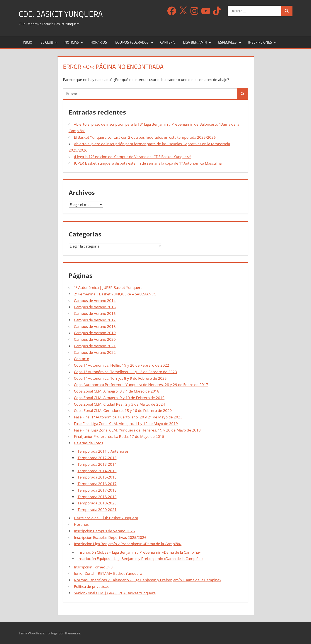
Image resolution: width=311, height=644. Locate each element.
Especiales (230, 42)
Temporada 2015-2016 (97, 477)
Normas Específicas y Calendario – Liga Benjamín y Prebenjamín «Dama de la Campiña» (147, 580)
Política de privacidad (92, 586)
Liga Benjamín (197, 42)
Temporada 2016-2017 (97, 484)
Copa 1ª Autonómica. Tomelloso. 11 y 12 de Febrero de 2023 (125, 372)
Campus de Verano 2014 (95, 300)
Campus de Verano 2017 (95, 320)
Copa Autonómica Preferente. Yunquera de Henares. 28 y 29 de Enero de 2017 (141, 385)
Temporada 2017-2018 (97, 490)
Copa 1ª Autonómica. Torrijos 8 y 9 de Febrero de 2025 (120, 378)
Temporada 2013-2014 (97, 464)
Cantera (167, 42)
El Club (49, 42)
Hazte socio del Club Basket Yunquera (106, 518)
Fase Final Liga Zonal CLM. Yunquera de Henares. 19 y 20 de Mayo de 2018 (137, 430)
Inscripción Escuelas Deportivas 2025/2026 (110, 537)
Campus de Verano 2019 (95, 333)
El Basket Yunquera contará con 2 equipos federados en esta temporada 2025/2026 (145, 137)
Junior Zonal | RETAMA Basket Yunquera (108, 573)
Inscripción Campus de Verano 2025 (104, 531)
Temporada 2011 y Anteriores (103, 451)
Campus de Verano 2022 (95, 352)
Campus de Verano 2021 (95, 346)
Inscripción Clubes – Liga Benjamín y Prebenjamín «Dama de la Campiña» (139, 552)
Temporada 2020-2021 (97, 510)
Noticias (74, 42)
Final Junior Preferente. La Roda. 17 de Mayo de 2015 (119, 436)
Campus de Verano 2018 (95, 326)
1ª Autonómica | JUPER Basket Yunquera (108, 287)
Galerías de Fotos (88, 443)
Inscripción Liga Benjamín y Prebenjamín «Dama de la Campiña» (128, 544)
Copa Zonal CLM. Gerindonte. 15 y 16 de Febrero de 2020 (123, 411)
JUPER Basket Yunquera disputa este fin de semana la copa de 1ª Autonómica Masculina (148, 163)
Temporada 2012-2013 (97, 458)
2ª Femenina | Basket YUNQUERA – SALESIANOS (115, 294)
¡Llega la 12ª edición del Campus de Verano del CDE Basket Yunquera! (133, 157)
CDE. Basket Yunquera (61, 14)
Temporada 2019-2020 (97, 503)
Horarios (99, 42)
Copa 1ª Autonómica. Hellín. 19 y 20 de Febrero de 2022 (122, 365)
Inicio (28, 42)
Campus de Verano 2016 (95, 313)
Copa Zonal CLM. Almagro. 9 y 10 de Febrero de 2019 (119, 397)
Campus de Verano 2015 (95, 307)
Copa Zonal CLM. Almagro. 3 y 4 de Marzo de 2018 (117, 391)
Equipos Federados (134, 42)
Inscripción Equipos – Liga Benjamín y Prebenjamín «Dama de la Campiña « (140, 559)
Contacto (82, 359)
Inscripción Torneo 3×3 (93, 567)
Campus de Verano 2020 (95, 339)
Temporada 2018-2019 (97, 496)
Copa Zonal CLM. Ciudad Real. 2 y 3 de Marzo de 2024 (119, 404)
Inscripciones (263, 42)
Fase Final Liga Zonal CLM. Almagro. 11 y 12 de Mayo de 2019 (126, 423)
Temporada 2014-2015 (97, 471)
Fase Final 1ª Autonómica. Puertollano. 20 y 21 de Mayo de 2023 (128, 417)
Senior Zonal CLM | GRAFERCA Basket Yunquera (115, 593)
